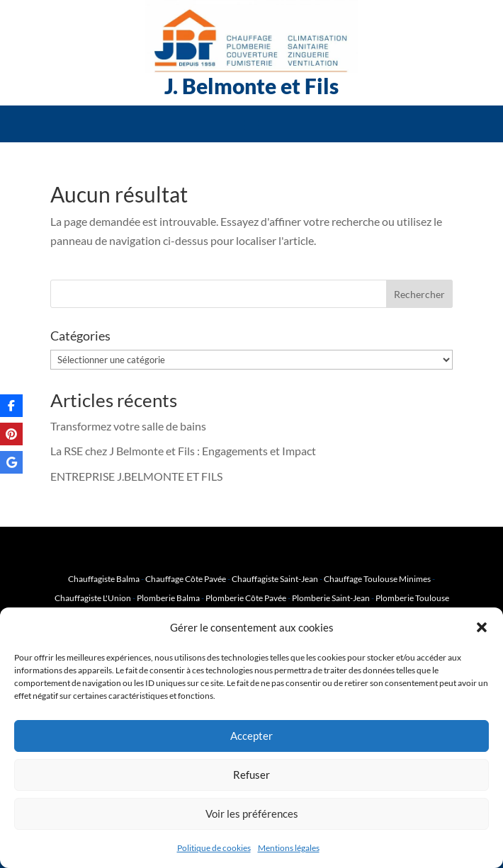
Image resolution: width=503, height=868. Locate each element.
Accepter (252, 736)
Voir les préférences (252, 813)
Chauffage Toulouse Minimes (377, 579)
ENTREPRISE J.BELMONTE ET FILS (136, 476)
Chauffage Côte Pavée (186, 579)
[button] (482, 627)
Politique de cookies (214, 848)
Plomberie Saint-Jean (331, 598)
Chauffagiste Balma (104, 579)
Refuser (252, 775)
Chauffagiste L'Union (93, 598)
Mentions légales (289, 848)
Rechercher (419, 294)
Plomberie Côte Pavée (246, 598)
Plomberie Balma (168, 598)
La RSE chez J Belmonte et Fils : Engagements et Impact (183, 451)
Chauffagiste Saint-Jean (275, 579)
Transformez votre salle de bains (128, 426)
